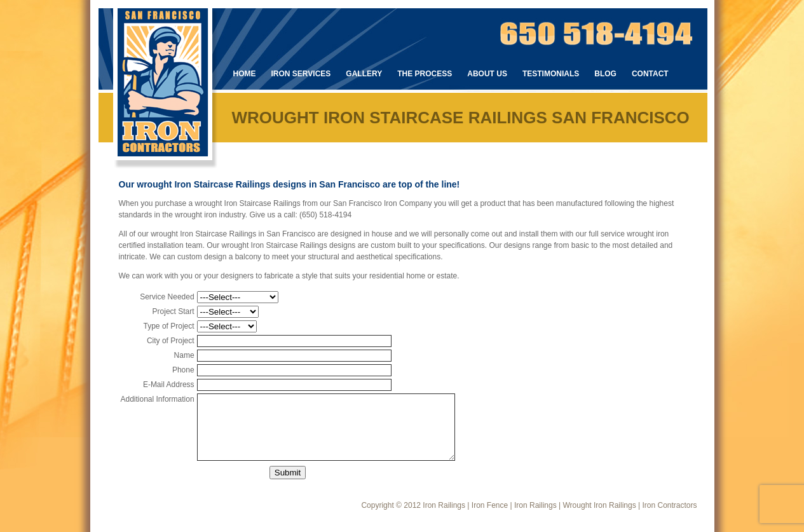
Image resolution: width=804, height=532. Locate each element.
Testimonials (551, 74)
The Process (425, 74)
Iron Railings (444, 505)
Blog (605, 74)
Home (245, 74)
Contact (650, 74)
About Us (487, 74)
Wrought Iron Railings (600, 505)
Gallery (364, 74)
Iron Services (301, 74)
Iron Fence (490, 505)
